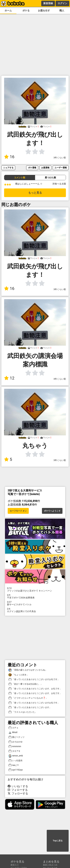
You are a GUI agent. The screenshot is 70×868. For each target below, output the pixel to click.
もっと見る (35, 193)
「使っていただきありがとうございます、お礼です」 (35, 689)
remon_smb (16, 756)
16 (9, 157)
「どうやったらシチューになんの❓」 (28, 698)
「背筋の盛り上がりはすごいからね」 (28, 670)
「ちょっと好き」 (18, 675)
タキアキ (14, 751)
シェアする (8, 168)
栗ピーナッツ (16, 737)
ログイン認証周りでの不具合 (35, 610)
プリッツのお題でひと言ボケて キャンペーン (35, 589)
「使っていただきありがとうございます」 (30, 707)
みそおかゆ (15, 742)
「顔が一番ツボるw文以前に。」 (25, 684)
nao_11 (14, 765)
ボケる (26, 11)
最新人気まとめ (50, 865)
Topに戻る (58, 841)
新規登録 (48, 3)
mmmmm (15, 747)
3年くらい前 (60, 158)
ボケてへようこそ (52, 511)
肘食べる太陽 (59, 184)
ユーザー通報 (61, 168)
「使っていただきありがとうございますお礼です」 (34, 679)
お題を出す (44, 11)
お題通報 (45, 168)
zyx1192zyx (16, 770)
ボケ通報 (32, 168)
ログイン (62, 3)
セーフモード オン (18, 511)
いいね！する (18, 786)
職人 (62, 11)
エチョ (13, 728)
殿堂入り (15, 865)
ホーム (8, 11)
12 (9, 378)
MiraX (13, 732)
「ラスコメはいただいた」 (23, 712)
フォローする (18, 790)
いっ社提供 (15, 761)
